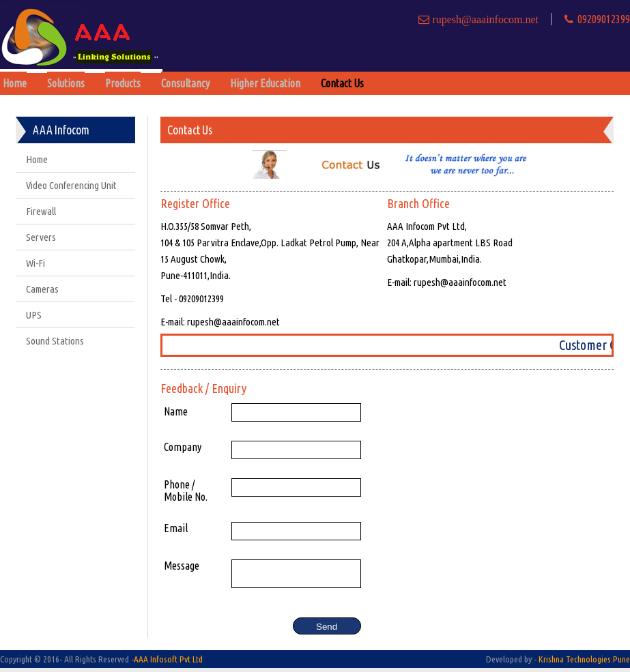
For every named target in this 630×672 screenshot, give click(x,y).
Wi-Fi (35, 263)
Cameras (42, 289)
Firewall (41, 211)
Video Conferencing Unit (71, 185)
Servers (41, 237)
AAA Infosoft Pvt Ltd (168, 663)
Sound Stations (55, 341)
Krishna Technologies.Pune (584, 663)
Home (37, 159)
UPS (34, 315)
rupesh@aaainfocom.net (484, 19)
